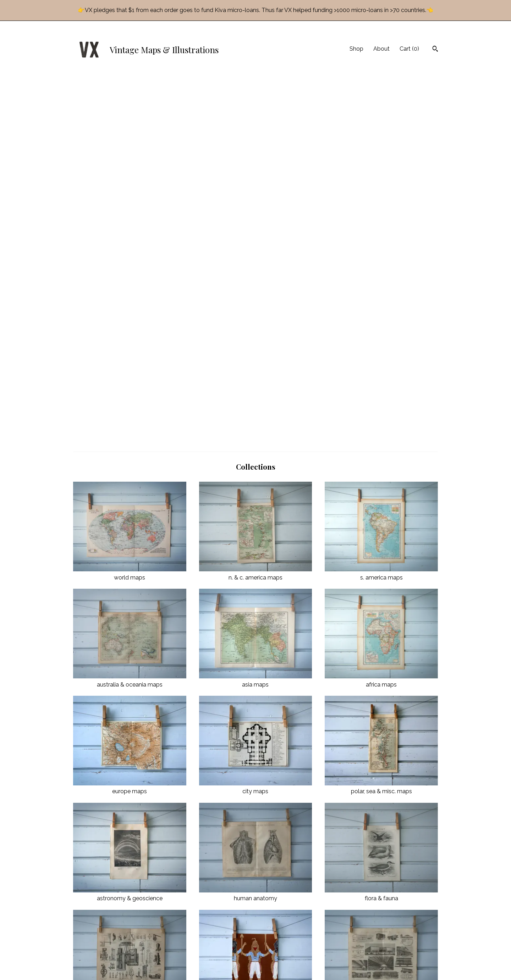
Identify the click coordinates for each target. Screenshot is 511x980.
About (381, 49)
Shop (356, 49)
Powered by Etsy (376, 962)
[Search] (435, 50)
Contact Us (180, 964)
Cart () (409, 49)
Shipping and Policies (192, 955)
